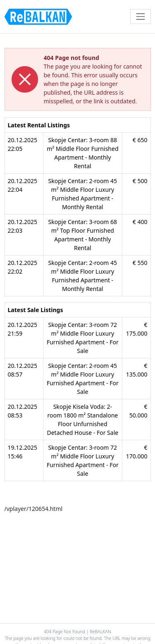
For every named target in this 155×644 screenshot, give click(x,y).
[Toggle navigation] (140, 16)
